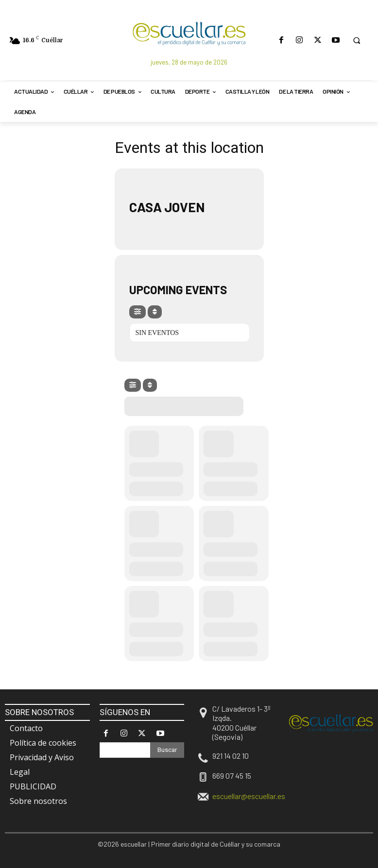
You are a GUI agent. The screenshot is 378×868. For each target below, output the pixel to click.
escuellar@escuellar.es (249, 796)
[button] (357, 40)
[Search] (167, 750)
